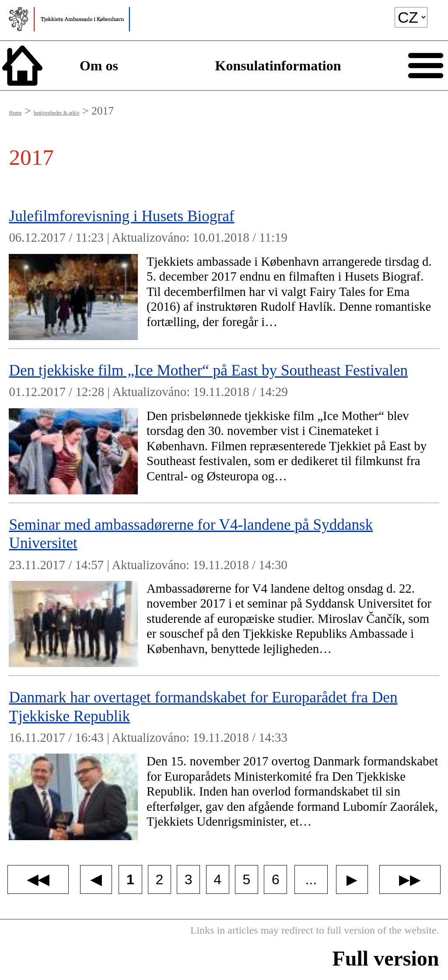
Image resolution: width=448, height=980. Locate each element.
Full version (386, 958)
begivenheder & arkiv (57, 113)
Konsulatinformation (278, 66)
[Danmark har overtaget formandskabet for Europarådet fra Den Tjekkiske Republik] (224, 762)
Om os (99, 66)
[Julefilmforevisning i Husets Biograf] (224, 272)
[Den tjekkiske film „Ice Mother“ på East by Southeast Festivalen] (224, 426)
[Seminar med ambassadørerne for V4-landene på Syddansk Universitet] (224, 589)
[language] (411, 17)
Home (15, 113)
